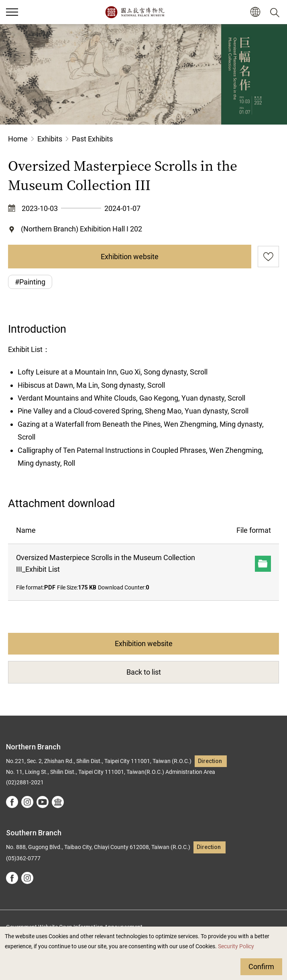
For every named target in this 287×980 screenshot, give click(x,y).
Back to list (144, 672)
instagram (27, 802)
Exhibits (50, 139)
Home (18, 139)
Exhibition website (130, 257)
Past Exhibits (92, 139)
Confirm (261, 967)
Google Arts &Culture (58, 802)
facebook (12, 802)
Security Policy (236, 946)
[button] (255, 12)
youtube (43, 802)
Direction (210, 761)
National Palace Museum (135, 12)
